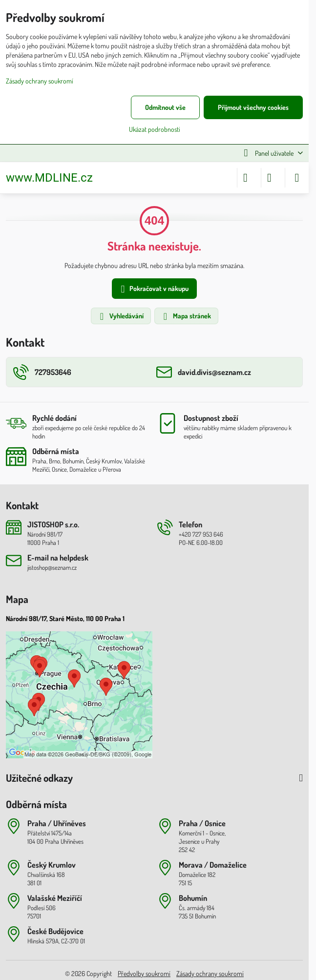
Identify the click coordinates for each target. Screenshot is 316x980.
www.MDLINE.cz (49, 178)
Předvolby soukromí (144, 973)
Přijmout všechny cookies (253, 107)
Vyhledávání (120, 316)
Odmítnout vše (165, 107)
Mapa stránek (186, 316)
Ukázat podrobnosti (155, 129)
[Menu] (297, 178)
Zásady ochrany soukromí (210, 973)
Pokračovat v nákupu (153, 289)
